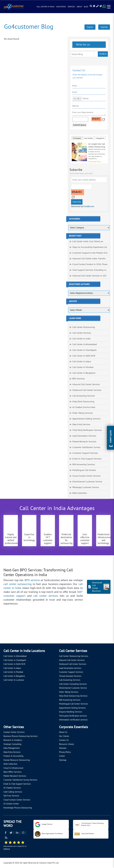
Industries (61, 7)
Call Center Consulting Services (73, 684)
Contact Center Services (14, 732)
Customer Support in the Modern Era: (90, 253)
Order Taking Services (83, 413)
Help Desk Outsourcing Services (73, 696)
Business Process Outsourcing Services (20, 736)
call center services (46, 596)
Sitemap (63, 760)
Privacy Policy (65, 752)
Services (71, 7)
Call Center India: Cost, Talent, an (88, 241)
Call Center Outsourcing (84, 327)
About (79, 7)
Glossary (63, 748)
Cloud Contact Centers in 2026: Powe (90, 264)
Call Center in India (46, 7)
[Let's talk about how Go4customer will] (92, 630)
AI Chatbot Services (12, 788)
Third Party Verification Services (87, 430)
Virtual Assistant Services (70, 676)
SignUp (104, 27)
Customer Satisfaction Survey (86, 447)
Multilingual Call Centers (84, 470)
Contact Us (64, 740)
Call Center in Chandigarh (84, 350)
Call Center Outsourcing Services (74, 656)
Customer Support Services (85, 453)
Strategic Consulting (12, 744)
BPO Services (79, 379)
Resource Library (66, 744)
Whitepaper (77, 138)
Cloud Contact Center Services (86, 476)
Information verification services (73, 720)
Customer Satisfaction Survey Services (20, 780)
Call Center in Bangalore (84, 373)
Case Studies (88, 138)
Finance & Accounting (13, 756)
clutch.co (7, 849)
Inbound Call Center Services (86, 384)
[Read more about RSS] (6, 838)
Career (62, 756)
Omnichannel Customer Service (87, 482)
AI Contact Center (11, 804)
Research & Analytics (13, 740)
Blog (86, 7)
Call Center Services (82, 333)
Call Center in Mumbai (83, 367)
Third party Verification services (73, 716)
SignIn (90, 27)
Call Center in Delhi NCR (84, 356)
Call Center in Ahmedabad (85, 344)
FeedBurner (89, 206)
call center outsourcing (18, 584)
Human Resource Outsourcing (17, 760)
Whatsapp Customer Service (86, 487)
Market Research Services (84, 442)
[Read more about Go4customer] (14, 6)
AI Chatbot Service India (84, 407)
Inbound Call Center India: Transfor (89, 259)
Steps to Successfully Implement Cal (90, 247)
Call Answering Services (84, 396)
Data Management (12, 748)
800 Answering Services (84, 464)
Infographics (100, 138)
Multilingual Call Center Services (74, 704)
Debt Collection (80, 493)
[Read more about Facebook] (6, 833)
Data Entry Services (81, 424)
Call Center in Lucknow (14, 680)
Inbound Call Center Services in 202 (89, 276)
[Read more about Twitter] (11, 833)
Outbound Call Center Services (87, 390)
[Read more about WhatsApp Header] (104, 7)
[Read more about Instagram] (23, 833)
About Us (63, 732)
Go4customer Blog (29, 27)
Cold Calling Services (13, 792)
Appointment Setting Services (86, 419)
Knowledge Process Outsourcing (18, 808)
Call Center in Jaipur (82, 362)
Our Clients (64, 736)
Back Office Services (12, 772)
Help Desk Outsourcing (83, 402)
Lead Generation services (70, 668)
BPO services (32, 580)
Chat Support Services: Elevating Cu (89, 270)
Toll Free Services (11, 796)
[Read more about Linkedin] (17, 833)
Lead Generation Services (84, 436)
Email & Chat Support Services (87, 459)
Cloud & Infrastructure (13, 768)
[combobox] (77, 99)
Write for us (83, 45)
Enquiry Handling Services (71, 712)
